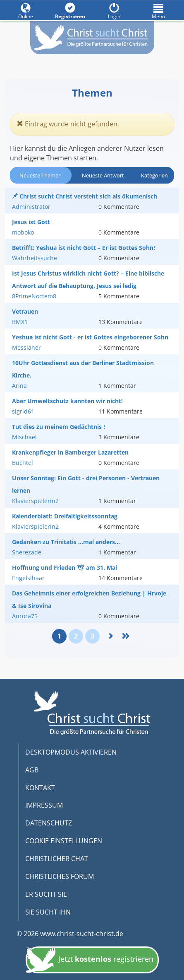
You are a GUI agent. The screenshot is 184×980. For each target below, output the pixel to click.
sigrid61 (23, 411)
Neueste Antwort (103, 175)
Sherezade (27, 552)
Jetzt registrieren (90, 960)
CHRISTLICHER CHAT (57, 859)
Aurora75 (25, 616)
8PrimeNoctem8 (34, 296)
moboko (23, 232)
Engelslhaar (28, 578)
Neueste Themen (41, 175)
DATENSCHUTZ (49, 823)
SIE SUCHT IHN (48, 912)
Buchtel (23, 463)
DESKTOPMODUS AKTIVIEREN (71, 752)
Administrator (31, 207)
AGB (32, 770)
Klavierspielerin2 (35, 501)
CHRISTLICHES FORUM (60, 876)
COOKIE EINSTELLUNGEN (64, 841)
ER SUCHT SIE (46, 894)
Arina (19, 386)
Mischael (24, 437)
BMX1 (20, 322)
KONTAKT (40, 788)
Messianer (26, 347)
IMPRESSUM (44, 805)
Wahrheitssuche (35, 258)
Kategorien (154, 175)
